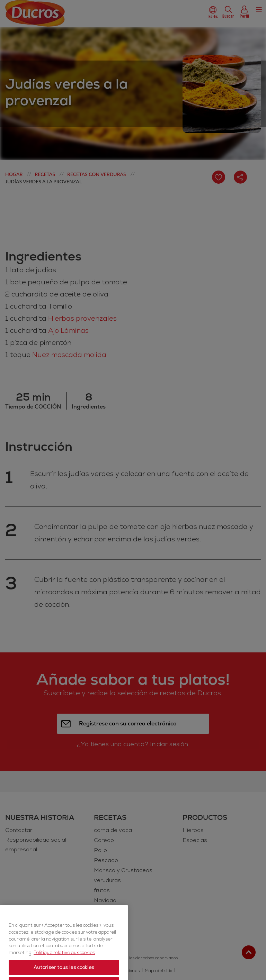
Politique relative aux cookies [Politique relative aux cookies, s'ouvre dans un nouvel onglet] (64, 969)
